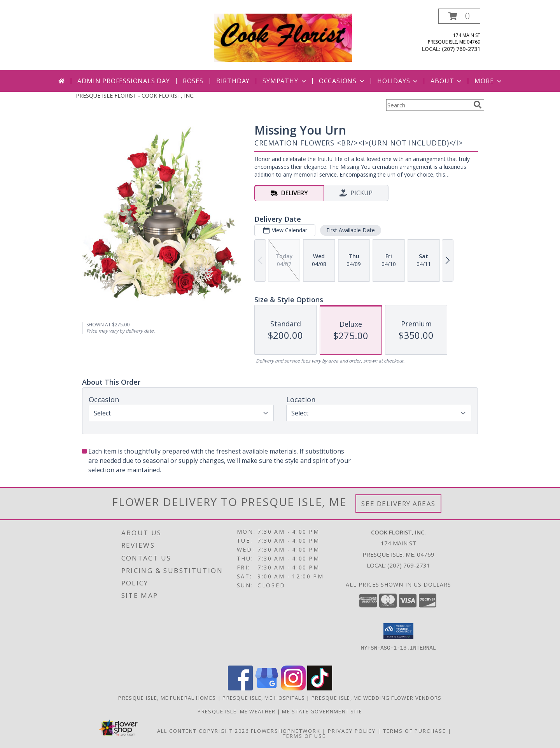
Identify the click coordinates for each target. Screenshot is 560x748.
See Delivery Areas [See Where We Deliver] (398, 504)
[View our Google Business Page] (267, 688)
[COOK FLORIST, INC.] (283, 37)
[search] (478, 105)
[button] (459, 16)
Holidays (398, 81)
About (447, 81)
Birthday (233, 81)
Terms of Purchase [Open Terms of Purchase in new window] (415, 731)
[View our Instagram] (293, 688)
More (489, 81)
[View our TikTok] (320, 688)
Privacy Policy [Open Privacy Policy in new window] (352, 731)
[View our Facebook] (240, 688)
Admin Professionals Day (123, 81)
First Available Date (351, 230)
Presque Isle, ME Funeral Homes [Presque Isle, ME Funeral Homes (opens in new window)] (167, 698)
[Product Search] (428, 105)
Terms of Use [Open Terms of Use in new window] (304, 736)
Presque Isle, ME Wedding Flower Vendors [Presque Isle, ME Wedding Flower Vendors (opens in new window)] (377, 698)
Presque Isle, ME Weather (236, 711)
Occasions (342, 81)
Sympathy (285, 81)
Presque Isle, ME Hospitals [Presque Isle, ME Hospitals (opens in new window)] (264, 698)
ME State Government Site (322, 711)
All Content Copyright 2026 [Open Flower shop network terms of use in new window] (203, 731)
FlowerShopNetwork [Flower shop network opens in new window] (286, 731)
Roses (193, 81)
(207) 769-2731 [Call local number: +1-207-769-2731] (461, 49)
